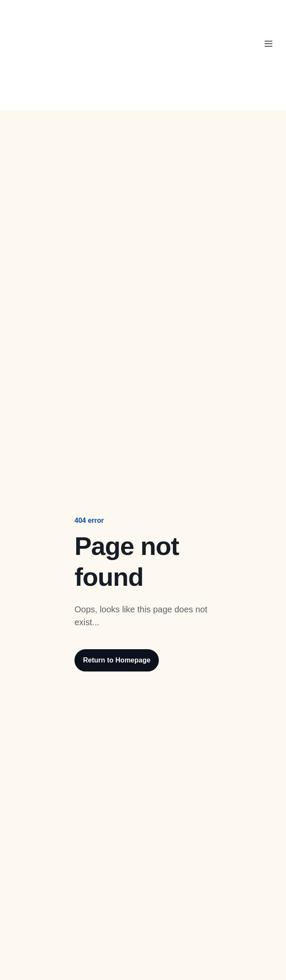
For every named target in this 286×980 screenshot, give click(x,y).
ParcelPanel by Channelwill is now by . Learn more (138, 13)
